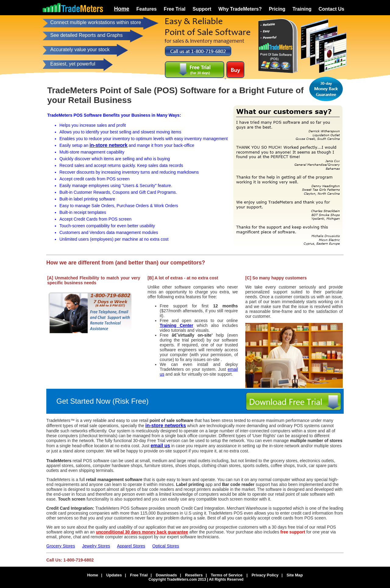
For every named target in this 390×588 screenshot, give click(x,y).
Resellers (194, 575)
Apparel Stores (131, 546)
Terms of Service (227, 575)
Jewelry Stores (96, 546)
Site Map (295, 575)
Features (147, 9)
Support (202, 9)
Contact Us (331, 9)
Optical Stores (166, 546)
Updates (114, 575)
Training (302, 9)
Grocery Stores (61, 546)
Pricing (277, 9)
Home (122, 9)
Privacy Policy (265, 575)
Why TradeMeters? (240, 9)
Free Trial (175, 9)
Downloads (166, 575)
